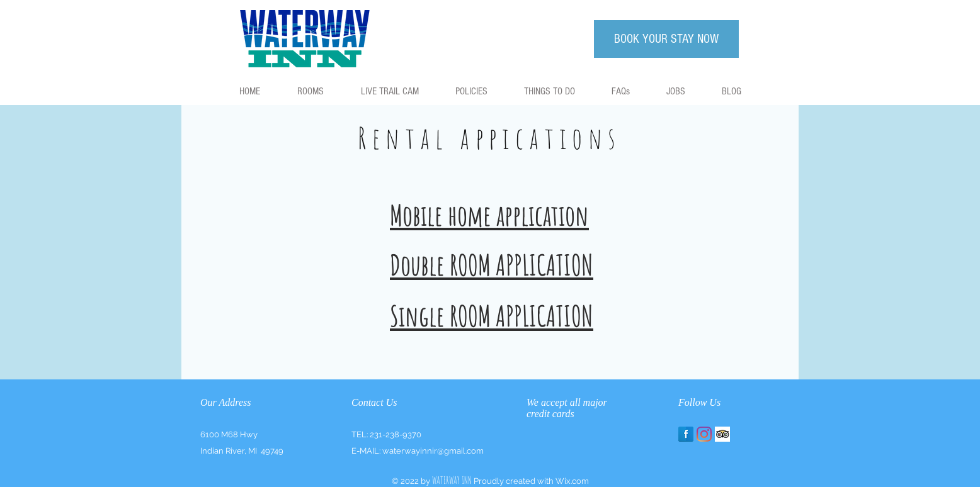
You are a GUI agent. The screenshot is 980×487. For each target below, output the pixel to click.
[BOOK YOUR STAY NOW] (666, 39)
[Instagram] (704, 434)
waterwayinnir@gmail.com (433, 451)
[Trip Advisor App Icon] (722, 434)
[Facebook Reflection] (686, 434)
